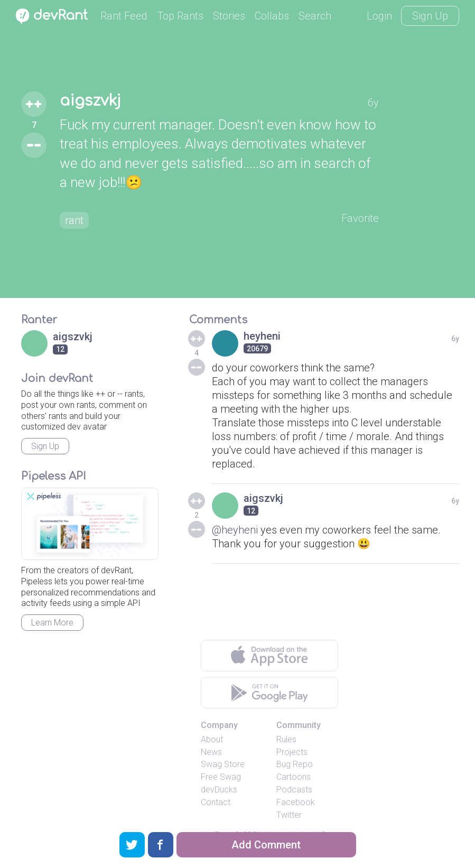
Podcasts (294, 790)
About (212, 739)
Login (379, 16)
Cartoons (294, 777)
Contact (216, 802)
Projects (292, 752)
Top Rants (180, 16)
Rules (286, 739)
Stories (229, 16)
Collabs (272, 16)
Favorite (360, 218)
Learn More (52, 623)
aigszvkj (90, 101)
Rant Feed (124, 16)
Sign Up (430, 16)
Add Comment (266, 845)
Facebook (296, 802)
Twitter (289, 815)
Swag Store (223, 764)
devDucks (219, 790)
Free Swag (221, 777)
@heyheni (235, 530)
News (211, 752)
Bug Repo (295, 764)
